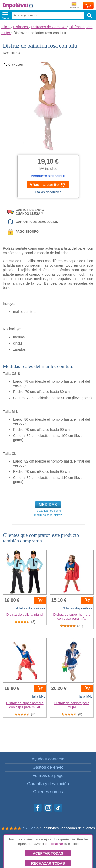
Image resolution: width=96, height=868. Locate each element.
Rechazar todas (48, 863)
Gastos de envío (48, 767)
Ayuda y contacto (48, 759)
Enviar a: (74, 6)
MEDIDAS (48, 505)
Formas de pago (48, 775)
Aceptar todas (48, 853)
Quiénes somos (48, 792)
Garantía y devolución (48, 784)
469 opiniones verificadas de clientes (66, 828)
